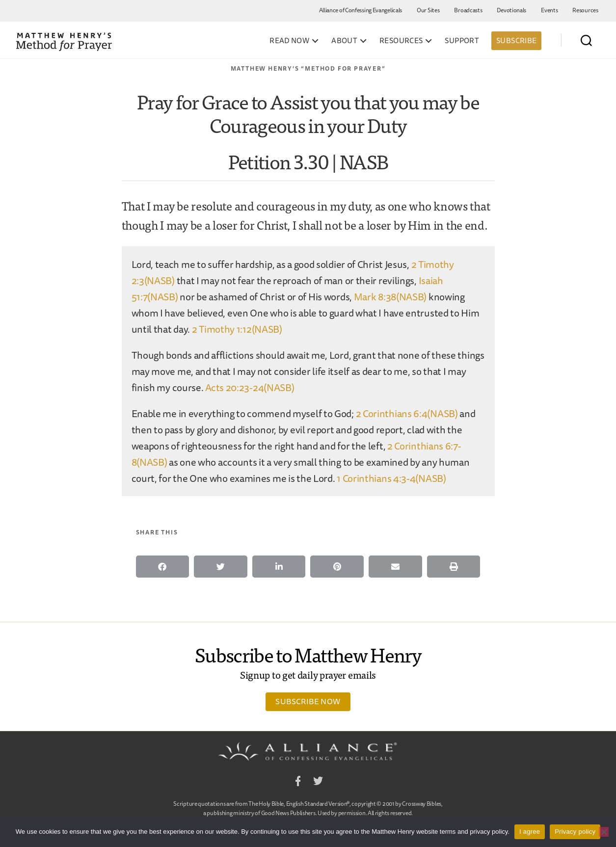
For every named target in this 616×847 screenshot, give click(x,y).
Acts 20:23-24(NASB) (250, 387)
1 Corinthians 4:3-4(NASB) (391, 478)
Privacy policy (575, 832)
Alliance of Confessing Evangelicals (361, 10)
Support (462, 41)
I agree (530, 832)
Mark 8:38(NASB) (390, 297)
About (344, 41)
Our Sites (428, 10)
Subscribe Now (308, 701)
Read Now (289, 41)
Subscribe (516, 40)
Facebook (298, 782)
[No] (604, 832)
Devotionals (511, 10)
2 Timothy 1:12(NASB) (237, 329)
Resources (585, 10)
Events (549, 10)
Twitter (318, 782)
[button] (163, 567)
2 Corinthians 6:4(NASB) (407, 413)
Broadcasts (468, 10)
